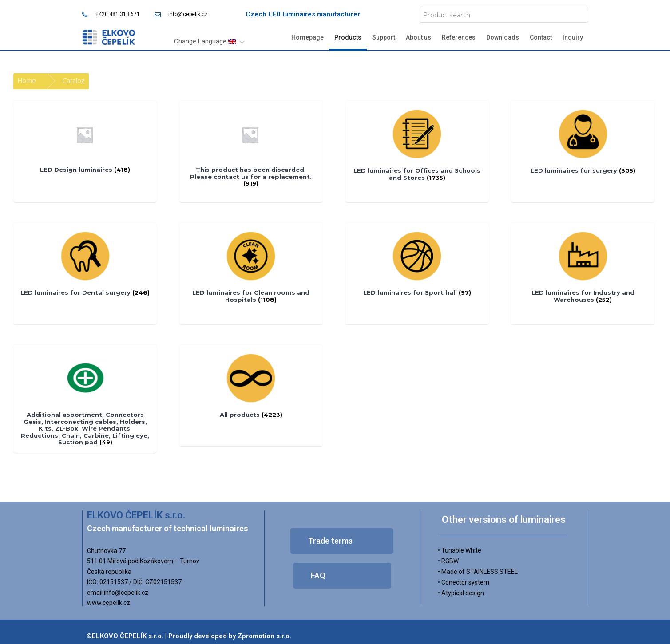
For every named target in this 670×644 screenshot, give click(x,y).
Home (27, 80)
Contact (541, 37)
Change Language (205, 41)
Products (348, 37)
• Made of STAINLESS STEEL (478, 572)
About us (418, 37)
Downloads (503, 37)
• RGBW (448, 561)
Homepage (307, 37)
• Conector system (464, 582)
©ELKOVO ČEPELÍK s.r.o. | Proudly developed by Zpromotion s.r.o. (189, 636)
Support (384, 37)
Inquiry (573, 37)
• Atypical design (461, 593)
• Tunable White (460, 550)
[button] (342, 541)
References (459, 37)
